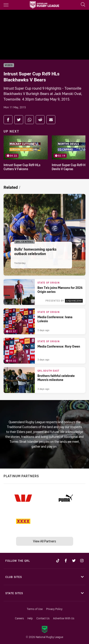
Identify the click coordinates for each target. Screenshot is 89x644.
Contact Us (43, 618)
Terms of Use (35, 609)
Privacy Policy (54, 609)
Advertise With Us (64, 618)
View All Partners (44, 541)
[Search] (83, 5)
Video (9, 65)
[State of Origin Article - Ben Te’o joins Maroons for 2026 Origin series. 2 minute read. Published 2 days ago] (44, 292)
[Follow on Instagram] (82, 561)
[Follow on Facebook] (66, 561)
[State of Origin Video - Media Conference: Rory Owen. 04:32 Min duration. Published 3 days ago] (44, 351)
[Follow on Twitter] (74, 561)
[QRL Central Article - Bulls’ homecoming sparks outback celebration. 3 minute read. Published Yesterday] (44, 235)
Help (30, 618)
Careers (19, 618)
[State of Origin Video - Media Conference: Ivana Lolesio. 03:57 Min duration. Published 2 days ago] (44, 321)
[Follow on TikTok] (58, 561)
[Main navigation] (6, 5)
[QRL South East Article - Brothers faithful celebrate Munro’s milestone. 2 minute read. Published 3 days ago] (44, 380)
